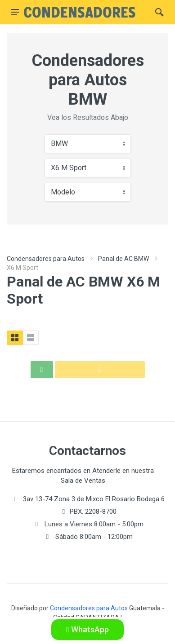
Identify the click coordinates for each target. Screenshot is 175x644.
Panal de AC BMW (123, 259)
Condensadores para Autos (46, 259)
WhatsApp (87, 629)
